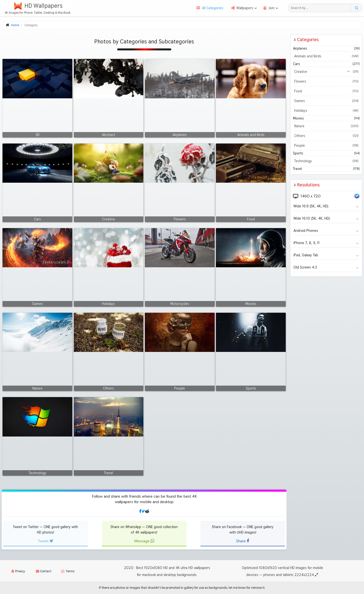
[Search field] (321, 8)
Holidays (326, 111)
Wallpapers (245, 8)
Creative (326, 72)
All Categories (213, 8)
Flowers (326, 81)
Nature (326, 126)
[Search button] (356, 8)
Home (15, 25)
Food (326, 91)
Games (326, 101)
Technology (326, 161)
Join (272, 8)
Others (326, 136)
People (326, 146)
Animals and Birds (326, 56)
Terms (68, 571)
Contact (44, 571)
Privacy (18, 571)
